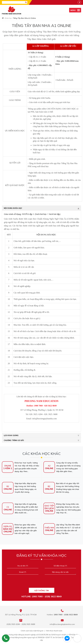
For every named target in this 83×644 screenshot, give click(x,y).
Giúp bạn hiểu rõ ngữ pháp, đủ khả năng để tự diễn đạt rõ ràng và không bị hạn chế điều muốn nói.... (20, 508)
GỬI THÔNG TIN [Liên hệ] (41, 591)
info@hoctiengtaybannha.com (62, 624)
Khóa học (8, 18)
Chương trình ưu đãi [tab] (41, 440)
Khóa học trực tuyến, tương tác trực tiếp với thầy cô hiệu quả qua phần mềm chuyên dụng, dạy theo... (20, 467)
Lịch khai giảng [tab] (41, 435)
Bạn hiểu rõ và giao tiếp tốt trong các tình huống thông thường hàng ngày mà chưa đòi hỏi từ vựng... (61, 488)
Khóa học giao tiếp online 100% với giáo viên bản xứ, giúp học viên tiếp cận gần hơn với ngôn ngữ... (19, 529)
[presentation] (41, 582)
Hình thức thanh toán (54, 631)
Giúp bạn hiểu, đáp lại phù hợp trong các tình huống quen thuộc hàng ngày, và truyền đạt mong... (19, 488)
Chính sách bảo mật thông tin (32, 631)
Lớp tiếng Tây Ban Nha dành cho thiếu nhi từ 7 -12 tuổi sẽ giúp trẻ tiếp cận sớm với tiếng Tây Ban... (62, 529)
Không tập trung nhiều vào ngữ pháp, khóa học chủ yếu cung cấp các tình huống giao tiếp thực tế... (62, 508)
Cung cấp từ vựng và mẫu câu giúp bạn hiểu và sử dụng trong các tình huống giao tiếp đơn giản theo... (62, 467)
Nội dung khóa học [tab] (41, 208)
